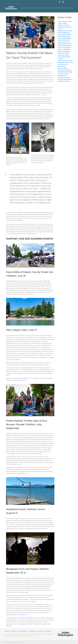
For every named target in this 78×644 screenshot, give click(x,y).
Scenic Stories (51, 8)
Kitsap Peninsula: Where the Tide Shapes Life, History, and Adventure (65, 33)
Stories (40, 631)
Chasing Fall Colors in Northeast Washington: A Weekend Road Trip (65, 79)
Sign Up (14, 631)
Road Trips (29, 8)
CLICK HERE (47, 634)
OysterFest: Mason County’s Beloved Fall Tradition (64, 57)
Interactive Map (39, 8)
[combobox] (43, 2)
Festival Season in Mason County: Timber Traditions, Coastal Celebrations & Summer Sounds (65, 25)
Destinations (33, 631)
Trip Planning (61, 8)
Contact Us (47, 631)
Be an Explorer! (23, 631)
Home (23, 8)
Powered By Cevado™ (18, 642)
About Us (70, 8)
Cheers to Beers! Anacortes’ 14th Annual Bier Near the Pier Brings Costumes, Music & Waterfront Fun (65, 72)
